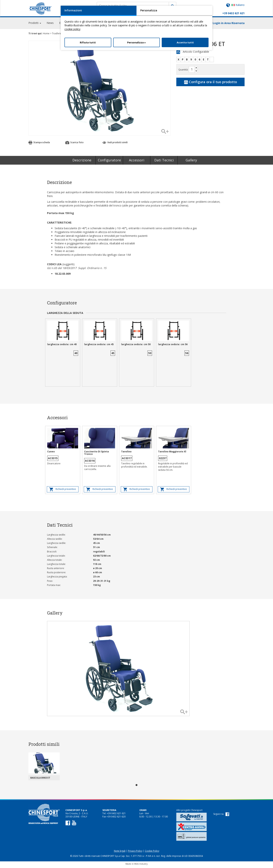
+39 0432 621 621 (233, 13)
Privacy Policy (135, 853)
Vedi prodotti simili (115, 144)
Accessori (137, 162)
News (50, 25)
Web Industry (141, 865)
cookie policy (72, 29)
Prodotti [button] (35, 25)
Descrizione (82, 162)
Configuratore (109, 162)
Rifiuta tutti (88, 42)
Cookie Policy (152, 853)
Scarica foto (75, 144)
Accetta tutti (185, 42)
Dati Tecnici (164, 162)
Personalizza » (136, 42)
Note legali (120, 853)
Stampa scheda (39, 144)
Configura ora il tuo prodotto (211, 83)
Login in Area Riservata (229, 25)
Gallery (191, 162)
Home (46, 35)
